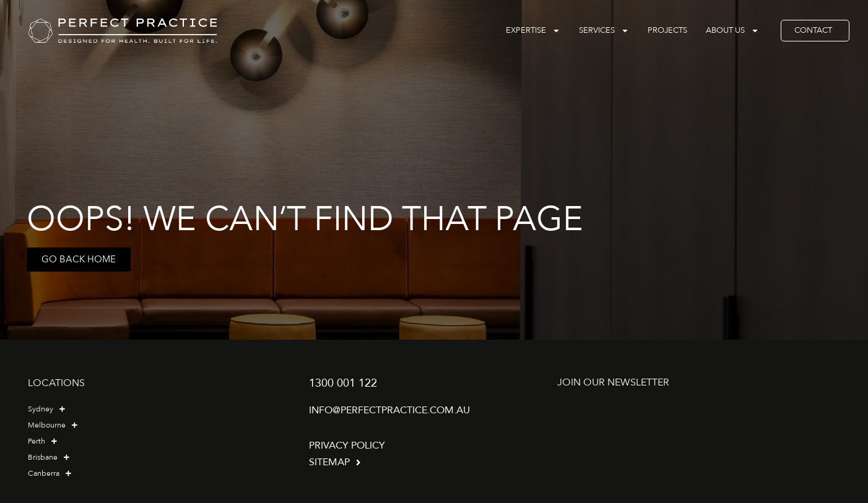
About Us (732, 31)
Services (604, 31)
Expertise (533, 31)
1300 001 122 (343, 383)
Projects (667, 30)
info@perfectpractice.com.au (389, 410)
